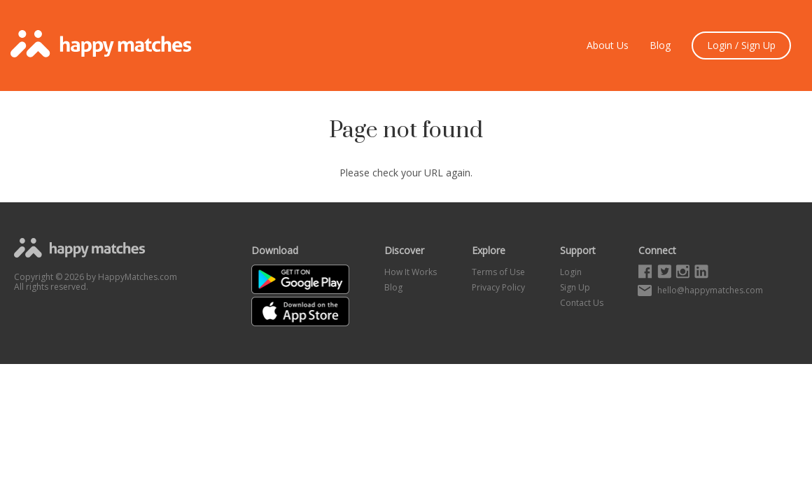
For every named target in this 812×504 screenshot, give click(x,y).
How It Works (411, 272)
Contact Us (582, 303)
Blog (660, 45)
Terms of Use (498, 272)
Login (571, 272)
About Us (608, 45)
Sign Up (575, 287)
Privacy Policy (498, 287)
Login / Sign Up (741, 45)
